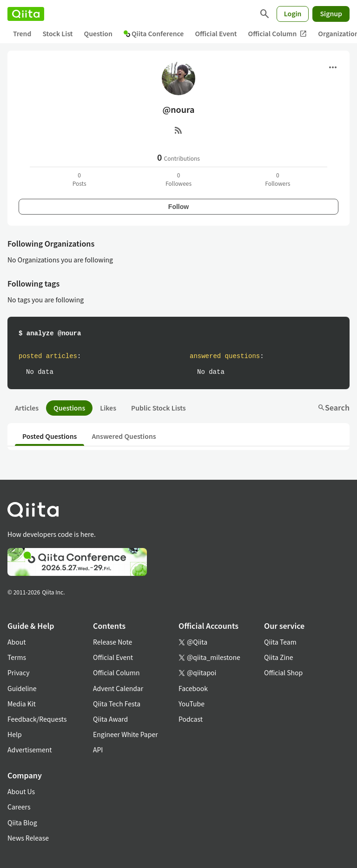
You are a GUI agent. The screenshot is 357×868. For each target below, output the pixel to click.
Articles (27, 408)
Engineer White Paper (126, 734)
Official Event (216, 33)
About (17, 642)
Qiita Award (110, 719)
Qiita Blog (22, 822)
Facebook (193, 688)
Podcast (191, 719)
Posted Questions (50, 436)
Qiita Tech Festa (117, 704)
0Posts (79, 179)
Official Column (278, 34)
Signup (331, 13)
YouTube (192, 704)
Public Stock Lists (159, 408)
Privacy (18, 672)
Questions (69, 408)
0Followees (178, 179)
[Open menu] (333, 67)
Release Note (112, 642)
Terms (17, 657)
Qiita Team (280, 642)
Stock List (57, 33)
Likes (108, 408)
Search (334, 407)
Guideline (22, 688)
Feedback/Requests (37, 719)
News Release (28, 838)
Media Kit (22, 704)
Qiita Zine (279, 657)
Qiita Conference (154, 33)
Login (293, 13)
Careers (19, 807)
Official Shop (283, 672)
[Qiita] (26, 14)
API (98, 750)
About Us (21, 791)
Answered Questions (124, 436)
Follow (178, 207)
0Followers (278, 179)
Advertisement (30, 750)
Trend (22, 33)
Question (98, 33)
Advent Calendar (118, 688)
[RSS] (178, 130)
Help (15, 734)
